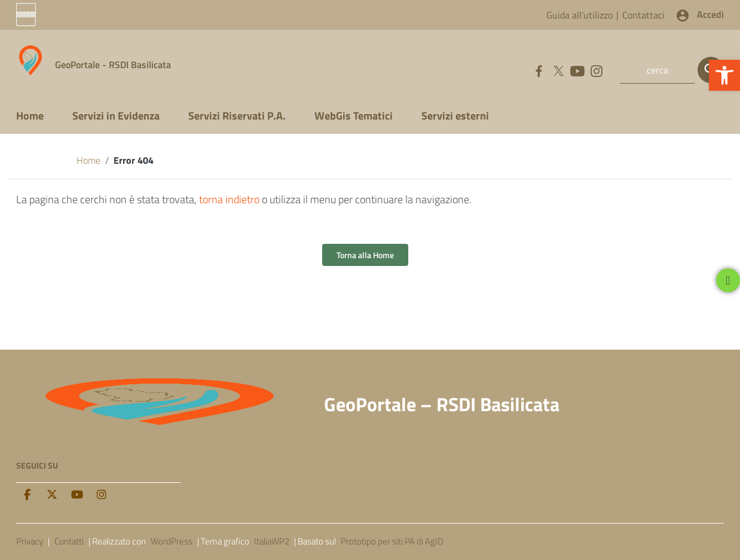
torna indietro (229, 199)
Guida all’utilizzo (580, 15)
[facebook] (27, 495)
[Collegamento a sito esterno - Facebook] (539, 70)
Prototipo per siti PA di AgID (392, 541)
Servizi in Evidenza (116, 116)
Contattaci (643, 15)
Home (30, 116)
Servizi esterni (455, 116)
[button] (724, 75)
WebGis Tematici (354, 116)
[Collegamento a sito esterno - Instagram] (596, 70)
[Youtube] (77, 495)
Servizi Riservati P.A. (237, 116)
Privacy (30, 541)
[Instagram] (102, 495)
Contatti (69, 541)
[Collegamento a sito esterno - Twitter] (558, 70)
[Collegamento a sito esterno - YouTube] (577, 70)
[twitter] (52, 495)
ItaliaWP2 (272, 541)
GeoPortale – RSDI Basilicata (442, 404)
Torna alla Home (365, 255)
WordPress (172, 541)
